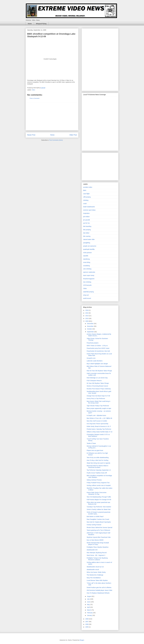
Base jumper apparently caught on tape (99, 408)
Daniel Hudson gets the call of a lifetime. (99, 587)
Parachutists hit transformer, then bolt (98, 351)
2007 (87, 622)
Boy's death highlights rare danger (97, 364)
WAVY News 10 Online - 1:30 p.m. (97, 346)
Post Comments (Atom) (56, 140)
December (90, 324)
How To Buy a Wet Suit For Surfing (97, 460)
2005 (87, 627)
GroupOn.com (91, 358)
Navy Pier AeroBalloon (94, 578)
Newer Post (31, 135)
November (90, 326)
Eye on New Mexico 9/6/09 (95, 540)
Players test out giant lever (95, 450)
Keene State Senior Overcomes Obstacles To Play (97, 493)
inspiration (86, 213)
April (89, 607)
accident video (88, 187)
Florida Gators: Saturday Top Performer (99, 429)
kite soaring (87, 236)
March (89, 610)
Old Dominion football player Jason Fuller (99, 590)
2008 (87, 619)
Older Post (73, 135)
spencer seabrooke (89, 272)
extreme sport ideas (89, 210)
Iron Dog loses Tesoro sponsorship (97, 424)
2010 (87, 318)
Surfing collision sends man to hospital (99, 485)
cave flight (86, 194)
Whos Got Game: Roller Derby (96, 572)
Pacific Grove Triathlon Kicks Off (97, 473)
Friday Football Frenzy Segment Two (98, 483)
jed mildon (86, 217)
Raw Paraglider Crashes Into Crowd (98, 519)
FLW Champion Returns (94, 381)
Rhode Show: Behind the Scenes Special (99, 527)
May (88, 605)
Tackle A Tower (91, 443)
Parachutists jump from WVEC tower (98, 348)
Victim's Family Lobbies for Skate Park (99, 509)
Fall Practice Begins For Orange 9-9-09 (99, 500)
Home (30, 24)
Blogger (82, 640)
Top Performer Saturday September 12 (99, 470)
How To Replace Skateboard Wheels (98, 593)
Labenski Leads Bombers (95, 361)
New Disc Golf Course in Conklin (97, 421)
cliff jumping (87, 197)
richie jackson (87, 253)
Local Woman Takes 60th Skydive (97, 580)
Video (33, 90)
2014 (87, 316)
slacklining (86, 259)
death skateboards (89, 207)
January (90, 615)
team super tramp (89, 275)
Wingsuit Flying (41, 24)
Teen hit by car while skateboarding (98, 458)
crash (85, 204)
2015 (87, 313)
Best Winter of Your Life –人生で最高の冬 (99, 418)
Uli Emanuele (87, 285)
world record (87, 298)
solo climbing (87, 269)
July (88, 599)
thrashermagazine (89, 279)
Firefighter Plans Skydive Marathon (98, 547)
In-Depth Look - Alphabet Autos (96, 415)
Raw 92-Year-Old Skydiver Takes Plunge (99, 371)
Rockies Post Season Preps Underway (99, 389)
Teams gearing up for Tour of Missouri (98, 530)
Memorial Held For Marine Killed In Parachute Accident (97, 467)
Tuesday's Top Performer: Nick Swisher (99, 507)
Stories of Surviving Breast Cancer (97, 386)
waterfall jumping (88, 292)
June (89, 602)
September (91, 332)
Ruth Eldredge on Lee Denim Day (97, 378)
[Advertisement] (52, 116)
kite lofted (86, 233)
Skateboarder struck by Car (95, 567)
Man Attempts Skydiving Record (97, 553)
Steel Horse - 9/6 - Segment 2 (96, 555)
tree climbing (87, 282)
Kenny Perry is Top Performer (96, 399)
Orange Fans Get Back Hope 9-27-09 (98, 396)
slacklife (86, 256)
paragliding (87, 243)
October (90, 329)
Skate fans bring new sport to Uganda (98, 463)
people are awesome (90, 246)
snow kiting (87, 262)
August (89, 596)
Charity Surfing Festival (94, 525)
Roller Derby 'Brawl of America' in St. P (99, 426)
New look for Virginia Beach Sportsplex (99, 522)
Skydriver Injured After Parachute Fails (99, 537)
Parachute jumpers (93, 343)
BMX (85, 190)
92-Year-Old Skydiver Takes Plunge (98, 383)
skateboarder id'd (92, 550)
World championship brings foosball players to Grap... (98, 544)
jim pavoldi (86, 220)
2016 (87, 310)
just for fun (86, 223)
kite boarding (87, 226)
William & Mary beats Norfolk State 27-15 (99, 432)
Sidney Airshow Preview (94, 480)
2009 (87, 321)
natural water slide (89, 239)
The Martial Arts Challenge (95, 575)
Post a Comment (35, 98)
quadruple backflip (89, 249)
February (90, 613)
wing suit (86, 295)
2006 (87, 624)
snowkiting (86, 266)
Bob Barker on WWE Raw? (95, 517)
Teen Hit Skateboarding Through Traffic (99, 497)
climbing (86, 200)
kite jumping (87, 230)
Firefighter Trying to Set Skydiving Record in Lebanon (97, 559)
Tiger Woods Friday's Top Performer (98, 406)
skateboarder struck (93, 570)
